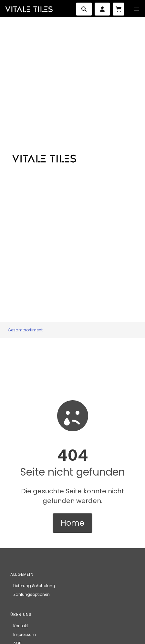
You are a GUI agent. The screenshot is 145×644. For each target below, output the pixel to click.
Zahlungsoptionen (31, 594)
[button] (137, 9)
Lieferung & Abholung (34, 586)
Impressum (25, 634)
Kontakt (21, 626)
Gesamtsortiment (25, 330)
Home (72, 523)
